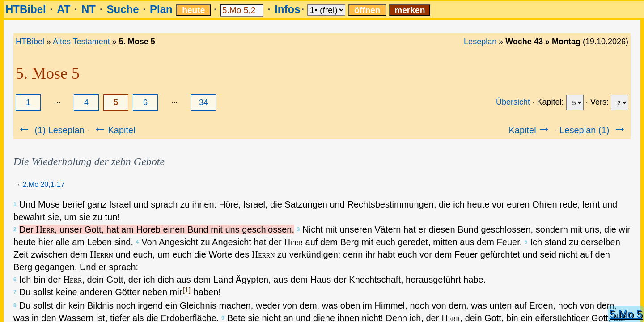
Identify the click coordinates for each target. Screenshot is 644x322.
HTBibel (26, 9)
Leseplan (480, 42)
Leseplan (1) (594, 130)
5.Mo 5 (626, 314)
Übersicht (513, 102)
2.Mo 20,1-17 (43, 184)
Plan (161, 9)
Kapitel (113, 130)
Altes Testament (81, 42)
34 (203, 102)
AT (64, 9)
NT (89, 9)
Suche (123, 9)
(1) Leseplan (50, 130)
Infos (287, 9)
